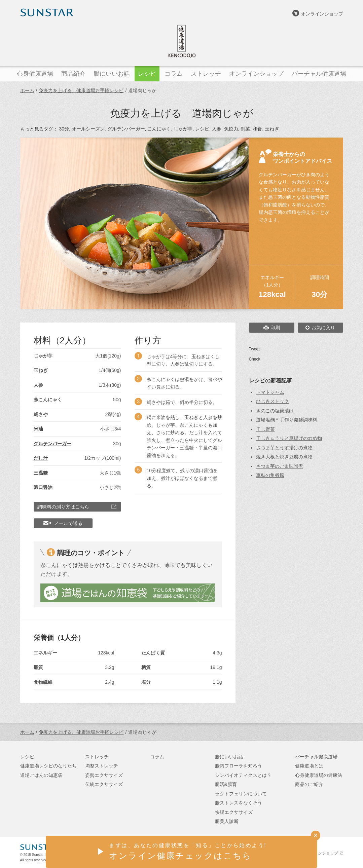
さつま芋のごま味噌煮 (280, 466)
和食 (257, 129)
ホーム (27, 90)
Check (255, 359)
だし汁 (41, 458)
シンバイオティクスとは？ (243, 775)
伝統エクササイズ (104, 784)
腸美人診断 (227, 821)
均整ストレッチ (102, 766)
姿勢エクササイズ (104, 775)
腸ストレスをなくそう (239, 803)
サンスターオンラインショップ (310, 853)
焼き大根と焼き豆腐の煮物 (284, 457)
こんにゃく (159, 129)
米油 (38, 429)
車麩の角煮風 (270, 475)
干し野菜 (265, 429)
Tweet (254, 349)
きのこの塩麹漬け (275, 411)
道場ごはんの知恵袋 (41, 775)
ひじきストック (273, 401)
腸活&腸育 (226, 784)
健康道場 (182, 41)
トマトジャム (270, 392)
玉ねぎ (272, 129)
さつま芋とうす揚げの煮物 (284, 448)
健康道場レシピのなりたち (48, 766)
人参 (217, 129)
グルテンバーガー (126, 129)
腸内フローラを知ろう (239, 766)
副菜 (245, 129)
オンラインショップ (322, 14)
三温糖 (41, 473)
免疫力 (231, 129)
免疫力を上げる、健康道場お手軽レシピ (81, 90)
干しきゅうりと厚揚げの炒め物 (289, 438)
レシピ (202, 129)
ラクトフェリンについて (241, 794)
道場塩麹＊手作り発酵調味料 (287, 420)
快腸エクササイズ (234, 812)
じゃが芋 (183, 129)
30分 (64, 129)
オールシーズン (88, 129)
